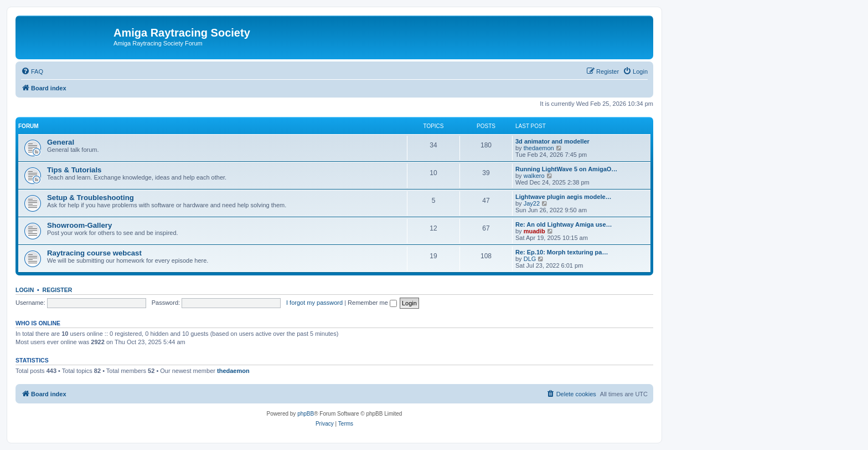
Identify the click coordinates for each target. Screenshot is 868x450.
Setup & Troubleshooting (91, 198)
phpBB (306, 414)
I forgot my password (314, 303)
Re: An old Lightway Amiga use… (564, 224)
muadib (534, 231)
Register (58, 290)
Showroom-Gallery (79, 225)
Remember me (372, 303)
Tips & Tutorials (74, 170)
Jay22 (532, 203)
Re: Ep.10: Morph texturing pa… (562, 252)
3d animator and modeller (552, 141)
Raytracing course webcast (94, 253)
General (61, 142)
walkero (534, 176)
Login (25, 290)
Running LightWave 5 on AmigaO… (566, 169)
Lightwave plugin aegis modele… (564, 197)
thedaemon (539, 148)
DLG (530, 259)
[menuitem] (32, 71)
